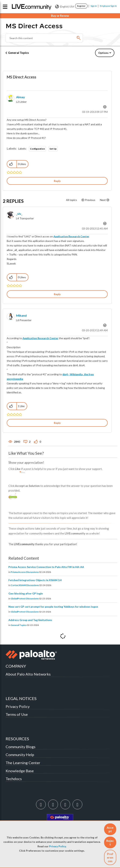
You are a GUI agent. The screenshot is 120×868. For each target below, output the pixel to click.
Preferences (110, 857)
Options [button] (103, 53)
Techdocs (14, 779)
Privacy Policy (57, 846)
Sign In (94, 6)
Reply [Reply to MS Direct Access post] (57, 181)
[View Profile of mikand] (21, 315)
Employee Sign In (108, 6)
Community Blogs (21, 747)
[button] (110, 829)
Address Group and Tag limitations (30, 620)
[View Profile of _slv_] (19, 214)
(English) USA (65, 7)
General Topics (18, 53)
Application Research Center (71, 236)
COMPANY (16, 666)
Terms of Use (17, 714)
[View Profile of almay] (21, 97)
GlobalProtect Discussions (25, 599)
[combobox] (44, 38)
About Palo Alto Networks (28, 674)
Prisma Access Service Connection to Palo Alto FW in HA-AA (46, 567)
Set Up (53, 149)
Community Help (20, 755)
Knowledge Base (20, 771)
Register (81, 6)
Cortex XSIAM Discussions (25, 585)
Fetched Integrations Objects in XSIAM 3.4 (35, 580)
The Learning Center (23, 763)
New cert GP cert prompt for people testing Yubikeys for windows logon (53, 607)
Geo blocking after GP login (26, 593)
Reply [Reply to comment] (57, 294)
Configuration (37, 149)
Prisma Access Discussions (25, 572)
